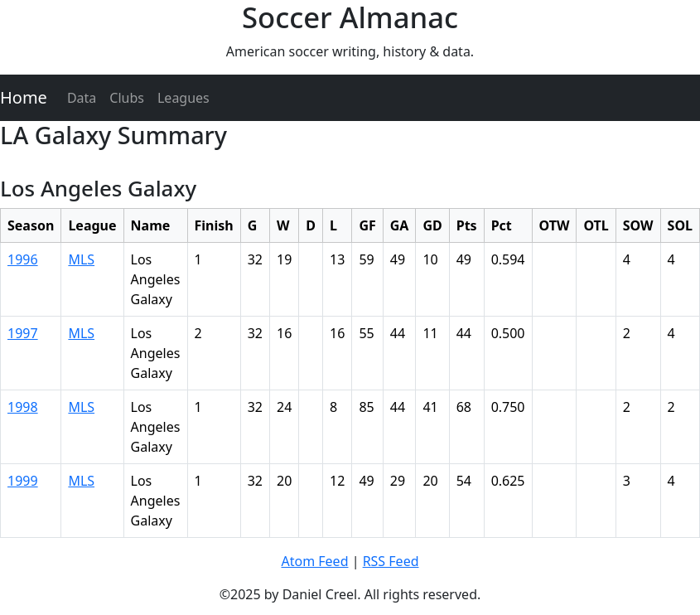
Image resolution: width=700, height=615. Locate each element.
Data (82, 98)
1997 (23, 333)
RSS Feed (391, 561)
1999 (23, 481)
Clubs (127, 98)
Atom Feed (314, 561)
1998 (23, 407)
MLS (81, 259)
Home (24, 97)
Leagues (183, 98)
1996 (23, 259)
